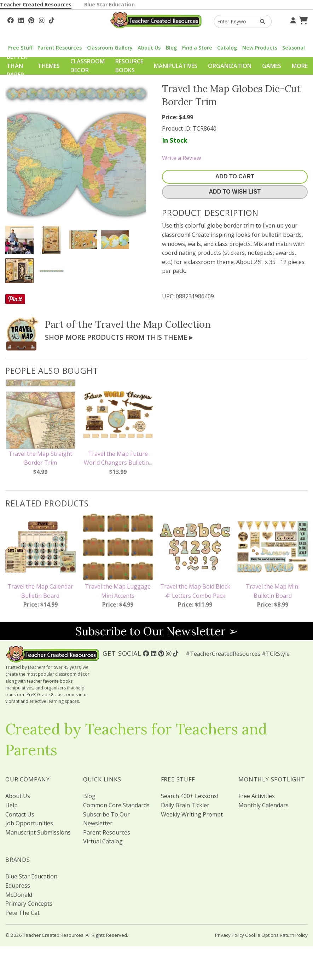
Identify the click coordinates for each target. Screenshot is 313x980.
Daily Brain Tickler (185, 805)
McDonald (19, 895)
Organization (230, 66)
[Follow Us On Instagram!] (42, 19)
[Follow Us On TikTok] (51, 19)
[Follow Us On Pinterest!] (31, 19)
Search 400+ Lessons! (189, 796)
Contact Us (20, 814)
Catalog (227, 48)
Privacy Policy (230, 935)
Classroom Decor (88, 66)
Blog (171, 48)
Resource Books (129, 66)
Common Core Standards (116, 805)
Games (272, 66)
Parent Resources (60, 48)
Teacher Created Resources (36, 4)
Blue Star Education (109, 4)
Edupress (18, 886)
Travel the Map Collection (153, 324)
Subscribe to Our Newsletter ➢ (157, 631)
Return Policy (294, 935)
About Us (149, 48)
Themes (49, 66)
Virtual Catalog (103, 841)
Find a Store (197, 48)
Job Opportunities (29, 823)
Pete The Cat (22, 913)
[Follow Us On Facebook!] (11, 19)
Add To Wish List (235, 192)
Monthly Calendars (263, 805)
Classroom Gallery (110, 48)
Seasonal (294, 48)
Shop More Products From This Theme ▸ (119, 337)
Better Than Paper (17, 66)
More (300, 66)
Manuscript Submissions (38, 832)
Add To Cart (235, 176)
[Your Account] (292, 19)
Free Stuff (20, 48)
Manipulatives (176, 66)
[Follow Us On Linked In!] (21, 19)
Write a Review (181, 158)
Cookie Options (262, 935)
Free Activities (257, 796)
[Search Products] (260, 21)
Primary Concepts (29, 904)
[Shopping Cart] (302, 19)
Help (11, 805)
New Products (260, 48)
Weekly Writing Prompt (192, 814)
